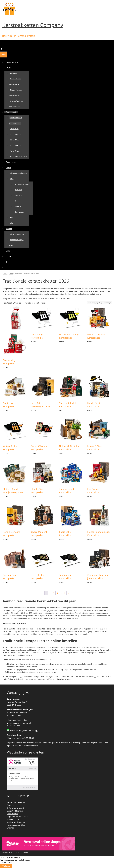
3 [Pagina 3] (54, 593)
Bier (12, 217)
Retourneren (13, 814)
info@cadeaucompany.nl (20, 723)
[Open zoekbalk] (1, 43)
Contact (9, 256)
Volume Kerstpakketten (19, 156)
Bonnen (10, 229)
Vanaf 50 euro (15, 151)
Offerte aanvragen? (15, 808)
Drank (9, 168)
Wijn (13, 179)
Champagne (19, 212)
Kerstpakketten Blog (16, 825)
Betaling (11, 805)
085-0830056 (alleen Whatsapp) (24, 730)
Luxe (8, 251)
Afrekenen (6, 866)
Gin (11, 223)
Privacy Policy (13, 819)
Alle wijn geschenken (22, 184)
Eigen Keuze (11, 162)
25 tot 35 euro (15, 134)
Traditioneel (11, 112)
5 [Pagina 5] (61, 593)
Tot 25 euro (14, 129)
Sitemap (11, 828)
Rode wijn (18, 195)
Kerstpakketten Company (33, 25)
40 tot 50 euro (15, 145)
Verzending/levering (16, 802)
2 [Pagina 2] (50, 593)
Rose (16, 201)
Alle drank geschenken (19, 173)
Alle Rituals (14, 73)
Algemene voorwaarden (18, 816)
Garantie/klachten (15, 811)
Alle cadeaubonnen (17, 234)
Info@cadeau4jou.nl (18, 712)
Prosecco (18, 206)
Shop (11, 274)
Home (5, 274)
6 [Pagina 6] (65, 593)
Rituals (9, 68)
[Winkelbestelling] (99, 303)
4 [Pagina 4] (57, 593)
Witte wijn (18, 190)
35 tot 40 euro (15, 140)
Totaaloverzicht (12, 62)
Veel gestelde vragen (16, 822)
